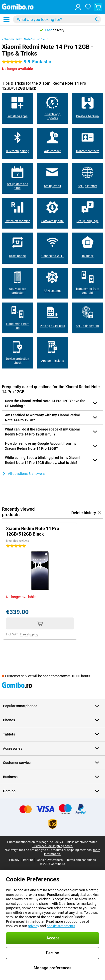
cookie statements (61, 926)
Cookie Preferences (50, 860)
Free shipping (29, 634)
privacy (34, 926)
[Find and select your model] (57, 19)
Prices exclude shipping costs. (53, 846)
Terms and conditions (81, 860)
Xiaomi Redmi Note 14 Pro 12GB (26, 39)
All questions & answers (23, 474)
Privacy (14, 860)
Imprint (28, 860)
